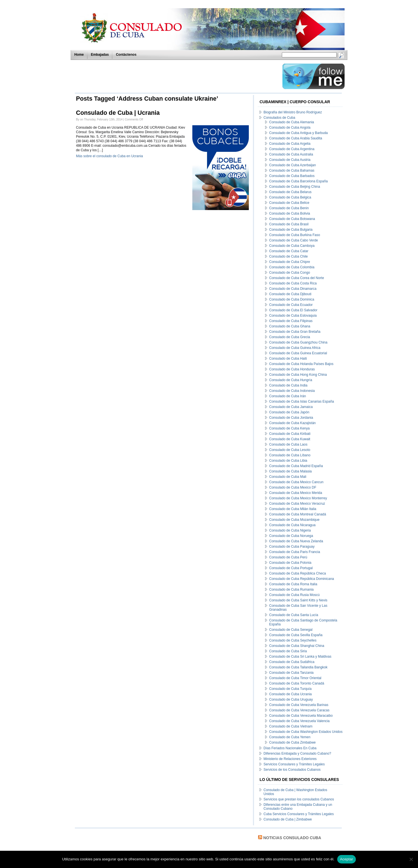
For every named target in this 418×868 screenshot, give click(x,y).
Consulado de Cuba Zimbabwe (292, 742)
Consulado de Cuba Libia (288, 461)
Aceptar (347, 859)
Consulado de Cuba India (288, 385)
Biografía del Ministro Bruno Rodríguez (293, 112)
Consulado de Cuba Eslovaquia (293, 316)
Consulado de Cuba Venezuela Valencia (299, 721)
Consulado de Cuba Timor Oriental (295, 678)
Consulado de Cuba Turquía (290, 689)
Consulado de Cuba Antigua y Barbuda (299, 133)
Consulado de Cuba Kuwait (290, 439)
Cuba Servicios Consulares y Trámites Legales (299, 814)
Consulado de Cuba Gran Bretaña (295, 332)
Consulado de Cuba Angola (290, 128)
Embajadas (100, 55)
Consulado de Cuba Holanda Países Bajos (301, 364)
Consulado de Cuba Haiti (288, 359)
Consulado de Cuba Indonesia (292, 391)
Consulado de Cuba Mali (288, 477)
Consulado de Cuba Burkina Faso (295, 235)
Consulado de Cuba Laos (288, 444)
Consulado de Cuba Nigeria (290, 530)
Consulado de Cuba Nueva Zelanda (296, 541)
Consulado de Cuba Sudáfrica (292, 662)
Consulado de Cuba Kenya (289, 428)
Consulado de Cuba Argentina (292, 149)
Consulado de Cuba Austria (290, 160)
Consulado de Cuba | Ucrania (118, 113)
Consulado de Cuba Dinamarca (293, 289)
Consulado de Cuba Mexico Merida (296, 493)
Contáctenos (126, 55)
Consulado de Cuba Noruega (291, 536)
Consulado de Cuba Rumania (291, 590)
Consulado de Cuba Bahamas (292, 170)
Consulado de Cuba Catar (289, 251)
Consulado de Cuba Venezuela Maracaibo (301, 716)
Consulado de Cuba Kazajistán (292, 423)
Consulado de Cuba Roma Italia (293, 584)
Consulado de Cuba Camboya (292, 246)
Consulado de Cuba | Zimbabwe (288, 819)
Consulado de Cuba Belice (289, 203)
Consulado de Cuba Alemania (292, 122)
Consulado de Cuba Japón (289, 412)
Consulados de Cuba (279, 118)
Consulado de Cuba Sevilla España (296, 635)
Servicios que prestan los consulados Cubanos (299, 799)
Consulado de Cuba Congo (290, 273)
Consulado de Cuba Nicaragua (292, 525)
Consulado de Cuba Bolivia (290, 213)
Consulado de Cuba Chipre (290, 262)
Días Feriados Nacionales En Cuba (290, 748)
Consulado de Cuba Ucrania (290, 694)
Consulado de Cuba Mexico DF (293, 487)
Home (79, 55)
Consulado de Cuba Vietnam (291, 726)
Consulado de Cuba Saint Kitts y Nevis (298, 600)
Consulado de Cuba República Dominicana (301, 579)
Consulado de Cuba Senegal (291, 630)
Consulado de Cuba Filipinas (291, 321)
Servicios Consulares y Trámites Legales (294, 764)
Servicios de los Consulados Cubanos (292, 770)
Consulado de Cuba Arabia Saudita (296, 138)
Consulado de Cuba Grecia (290, 337)
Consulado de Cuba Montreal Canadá (298, 514)
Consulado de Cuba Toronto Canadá (297, 683)
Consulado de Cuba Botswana (292, 219)
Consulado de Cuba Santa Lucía (294, 615)
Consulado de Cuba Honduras (292, 369)
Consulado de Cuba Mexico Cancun (296, 482)
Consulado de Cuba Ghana (290, 326)
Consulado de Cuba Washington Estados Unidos (306, 732)
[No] (411, 859)
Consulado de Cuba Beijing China (295, 187)
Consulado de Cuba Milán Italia (293, 509)
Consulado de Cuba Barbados (292, 176)
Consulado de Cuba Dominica (292, 299)
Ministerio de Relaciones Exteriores (290, 759)
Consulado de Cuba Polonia (290, 563)
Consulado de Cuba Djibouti (290, 294)
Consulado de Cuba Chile (289, 256)
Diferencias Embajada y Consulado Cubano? (297, 753)
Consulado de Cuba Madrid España (296, 466)
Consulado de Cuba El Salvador (293, 310)
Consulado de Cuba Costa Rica (293, 283)
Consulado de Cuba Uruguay (291, 699)
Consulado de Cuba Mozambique (294, 520)
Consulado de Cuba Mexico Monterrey (298, 498)
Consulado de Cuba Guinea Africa (295, 348)
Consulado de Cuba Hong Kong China (298, 375)
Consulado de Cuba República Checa (298, 573)
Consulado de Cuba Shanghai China (297, 646)
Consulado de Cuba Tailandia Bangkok (298, 667)
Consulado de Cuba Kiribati (290, 434)
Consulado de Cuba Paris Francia (295, 552)
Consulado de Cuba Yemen (290, 737)
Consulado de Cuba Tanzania (291, 673)
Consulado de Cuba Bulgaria (291, 230)
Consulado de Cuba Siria (288, 651)
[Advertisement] (177, 76)
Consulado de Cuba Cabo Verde (294, 240)
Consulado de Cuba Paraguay (292, 547)
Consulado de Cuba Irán (288, 396)
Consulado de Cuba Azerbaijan (292, 165)
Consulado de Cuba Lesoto (290, 450)
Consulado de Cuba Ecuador (291, 305)
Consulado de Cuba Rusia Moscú (294, 595)
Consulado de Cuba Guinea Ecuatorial (298, 353)
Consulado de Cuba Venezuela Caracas (299, 710)
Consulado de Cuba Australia (291, 154)
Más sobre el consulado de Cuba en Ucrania (109, 156)
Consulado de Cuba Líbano (290, 455)
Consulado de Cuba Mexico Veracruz (297, 504)
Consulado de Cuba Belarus (290, 192)
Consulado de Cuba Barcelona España (298, 181)
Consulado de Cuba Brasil (289, 224)
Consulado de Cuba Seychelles (293, 640)
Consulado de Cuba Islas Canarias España (301, 401)
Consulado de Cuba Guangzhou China (298, 342)
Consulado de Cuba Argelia (290, 144)
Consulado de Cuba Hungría (291, 380)
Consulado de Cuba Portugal (291, 568)
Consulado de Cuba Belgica (290, 197)
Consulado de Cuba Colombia (292, 267)
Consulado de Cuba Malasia (290, 471)
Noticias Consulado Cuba (292, 838)
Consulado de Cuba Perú (288, 557)
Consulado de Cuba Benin (289, 208)
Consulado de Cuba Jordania (291, 418)
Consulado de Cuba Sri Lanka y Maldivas (300, 657)
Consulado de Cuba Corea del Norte (297, 278)
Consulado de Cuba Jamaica (291, 407)
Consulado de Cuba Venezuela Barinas (299, 705)
